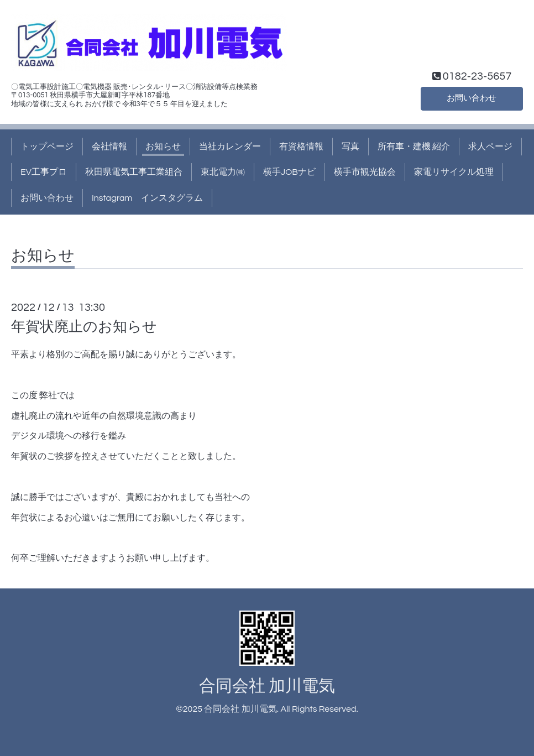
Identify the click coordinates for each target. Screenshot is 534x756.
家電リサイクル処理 (454, 172)
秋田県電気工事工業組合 (134, 172)
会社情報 (109, 147)
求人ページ (490, 147)
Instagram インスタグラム (147, 198)
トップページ (47, 147)
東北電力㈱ (223, 172)
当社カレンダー (230, 147)
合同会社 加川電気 (267, 686)
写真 (350, 147)
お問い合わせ (472, 98)
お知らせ (163, 147)
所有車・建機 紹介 (414, 147)
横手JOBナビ (289, 172)
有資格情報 (301, 147)
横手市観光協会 (365, 172)
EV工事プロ (44, 172)
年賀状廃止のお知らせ (84, 327)
